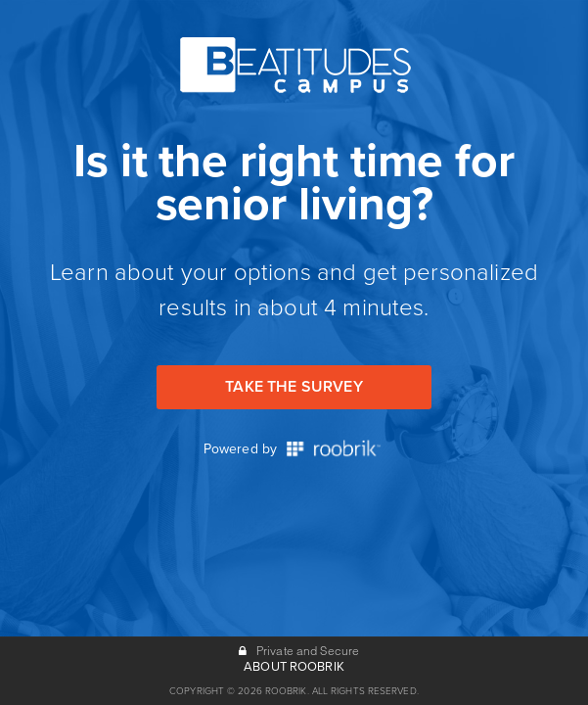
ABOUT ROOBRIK (294, 667)
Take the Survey (294, 387)
